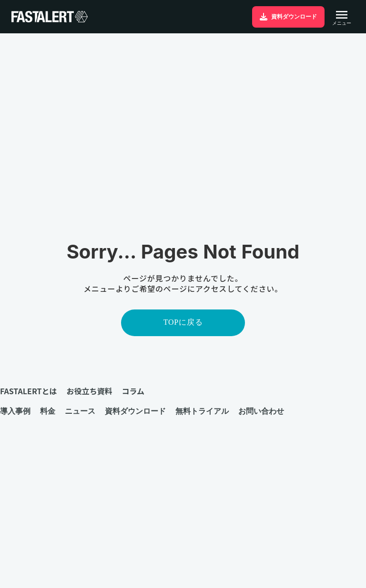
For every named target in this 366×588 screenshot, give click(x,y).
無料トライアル (202, 411)
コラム (133, 391)
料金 (48, 411)
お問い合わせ (261, 411)
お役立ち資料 (89, 391)
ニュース (80, 411)
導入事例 (15, 411)
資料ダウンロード (135, 411)
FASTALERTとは (28, 391)
